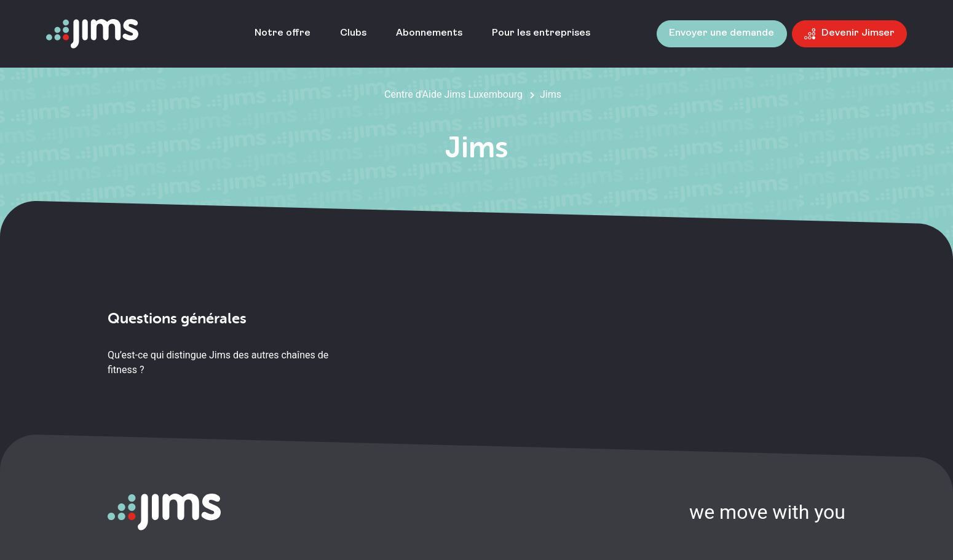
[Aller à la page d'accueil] (92, 34)
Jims (551, 94)
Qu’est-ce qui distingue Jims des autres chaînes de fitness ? (218, 362)
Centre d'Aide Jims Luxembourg (453, 94)
